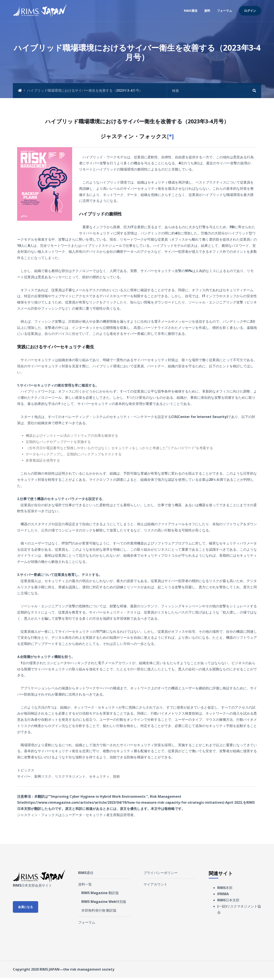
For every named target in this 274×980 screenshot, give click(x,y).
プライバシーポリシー (161, 873)
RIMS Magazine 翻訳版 (100, 893)
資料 (207, 11)
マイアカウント (155, 884)
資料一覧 (85, 884)
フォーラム (225, 11)
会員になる (25, 907)
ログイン (250, 11)
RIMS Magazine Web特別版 (104, 902)
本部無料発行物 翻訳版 (99, 910)
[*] (170, 136)
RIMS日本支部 (228, 900)
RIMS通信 (191, 11)
